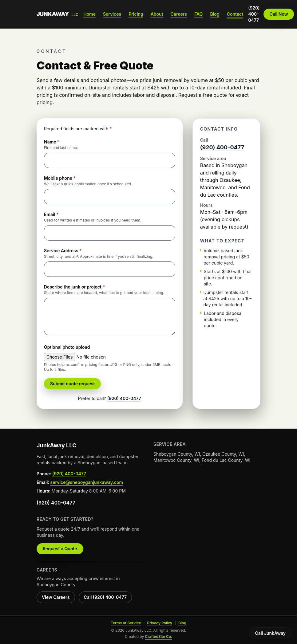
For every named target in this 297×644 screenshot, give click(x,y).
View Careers (56, 597)
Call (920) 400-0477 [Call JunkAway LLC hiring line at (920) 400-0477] (105, 597)
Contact (235, 14)
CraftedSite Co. (159, 636)
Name (52, 142)
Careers (179, 14)
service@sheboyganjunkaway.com (87, 482)
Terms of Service (126, 623)
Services (112, 14)
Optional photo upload (67, 347)
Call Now (279, 14)
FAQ (198, 14)
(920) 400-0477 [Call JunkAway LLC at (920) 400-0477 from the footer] (69, 474)
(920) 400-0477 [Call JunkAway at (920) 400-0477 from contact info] (222, 147)
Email (51, 214)
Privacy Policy (160, 623)
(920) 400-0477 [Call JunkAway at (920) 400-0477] (254, 14)
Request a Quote (60, 549)
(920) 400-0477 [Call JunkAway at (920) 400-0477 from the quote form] (124, 398)
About (157, 14)
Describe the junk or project (74, 287)
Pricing (136, 14)
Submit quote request (72, 384)
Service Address (63, 251)
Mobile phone (60, 178)
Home (89, 14)
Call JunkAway (270, 633)
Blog (215, 14)
